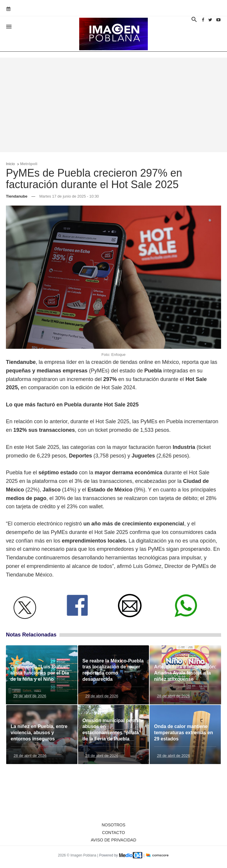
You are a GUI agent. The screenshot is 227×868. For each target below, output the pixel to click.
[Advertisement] (113, 105)
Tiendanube (17, 196)
